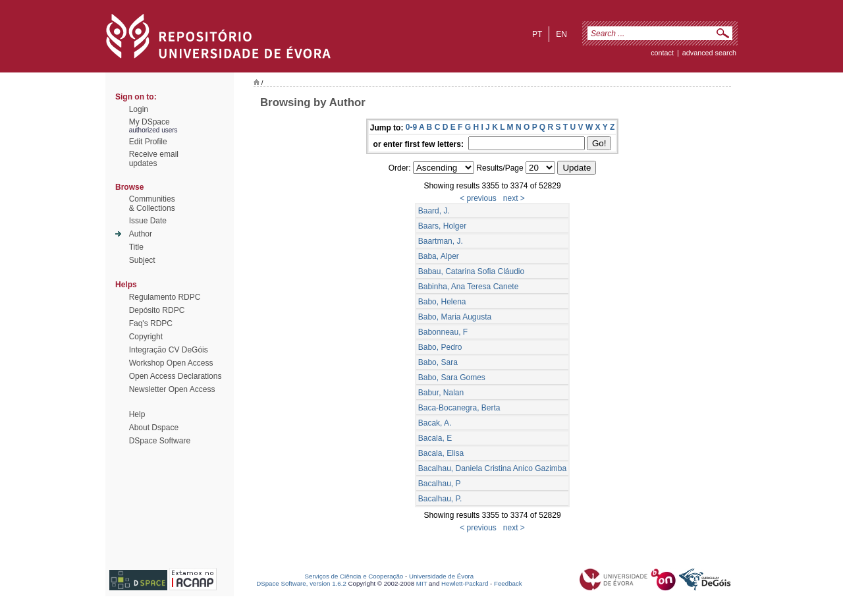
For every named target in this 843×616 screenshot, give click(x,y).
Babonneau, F (443, 332)
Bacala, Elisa (441, 453)
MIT (422, 583)
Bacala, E (435, 438)
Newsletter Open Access (172, 389)
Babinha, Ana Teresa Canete (469, 287)
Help (137, 414)
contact (662, 53)
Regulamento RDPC (165, 297)
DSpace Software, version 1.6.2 (301, 583)
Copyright (146, 337)
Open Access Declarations (176, 376)
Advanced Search (709, 53)
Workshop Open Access (171, 363)
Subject (142, 260)
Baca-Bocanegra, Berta (459, 408)
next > (514, 198)
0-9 (411, 127)
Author (141, 234)
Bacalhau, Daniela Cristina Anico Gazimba (492, 468)
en (561, 34)
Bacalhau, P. (440, 499)
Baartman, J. (441, 241)
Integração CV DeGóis (169, 350)
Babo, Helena (442, 302)
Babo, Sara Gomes (452, 378)
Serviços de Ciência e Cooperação (354, 576)
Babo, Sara (438, 362)
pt (537, 34)
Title (136, 247)
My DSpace (150, 122)
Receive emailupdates (154, 159)
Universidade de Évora (441, 576)
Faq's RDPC (151, 323)
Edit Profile (148, 142)
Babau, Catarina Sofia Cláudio (471, 271)
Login (139, 109)
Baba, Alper (439, 256)
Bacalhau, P (440, 484)
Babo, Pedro (440, 347)
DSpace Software (160, 441)
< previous (478, 198)
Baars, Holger (442, 226)
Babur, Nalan (441, 393)
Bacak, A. (435, 423)
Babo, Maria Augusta (455, 317)
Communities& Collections (152, 204)
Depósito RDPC (157, 310)
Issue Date (148, 221)
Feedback (508, 583)
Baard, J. (434, 211)
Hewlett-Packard (465, 583)
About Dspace (154, 428)
